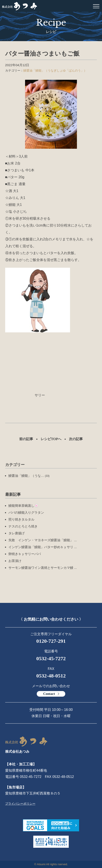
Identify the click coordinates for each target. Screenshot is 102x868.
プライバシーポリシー (20, 804)
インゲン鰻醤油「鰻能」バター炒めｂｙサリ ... (43, 547)
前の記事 (26, 439)
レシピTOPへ (51, 439)
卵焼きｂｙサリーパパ (25, 554)
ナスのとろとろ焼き (23, 526)
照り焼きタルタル (21, 519)
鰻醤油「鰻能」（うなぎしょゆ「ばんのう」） (55, 70)
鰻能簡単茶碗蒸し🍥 (23, 506)
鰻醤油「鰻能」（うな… (29, 476)
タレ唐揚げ (17, 533)
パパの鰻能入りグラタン (26, 512)
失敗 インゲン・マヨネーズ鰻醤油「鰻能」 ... (43, 540)
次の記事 (76, 439)
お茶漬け (15, 561)
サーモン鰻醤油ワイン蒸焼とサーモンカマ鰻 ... (43, 568)
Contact (49, 694)
